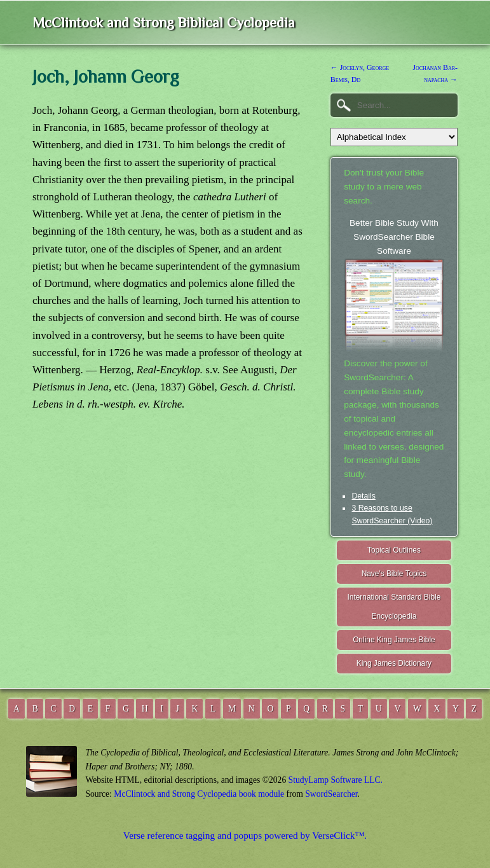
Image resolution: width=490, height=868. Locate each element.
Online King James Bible (394, 640)
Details (363, 496)
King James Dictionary (394, 663)
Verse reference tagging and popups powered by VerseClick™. (245, 835)
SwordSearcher (331, 794)
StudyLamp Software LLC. (336, 780)
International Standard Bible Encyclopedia (394, 607)
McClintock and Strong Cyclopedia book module (199, 794)
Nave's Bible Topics (394, 574)
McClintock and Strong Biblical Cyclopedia (164, 23)
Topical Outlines (394, 550)
